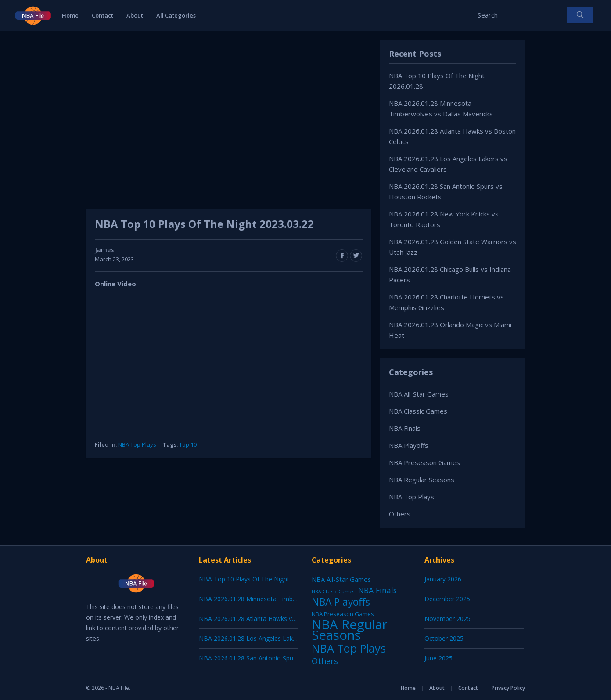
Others (400, 514)
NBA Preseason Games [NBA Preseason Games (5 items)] (343, 614)
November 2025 (447, 619)
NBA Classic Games (418, 411)
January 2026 (443, 579)
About (135, 15)
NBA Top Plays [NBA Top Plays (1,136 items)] (349, 648)
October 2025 (444, 638)
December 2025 (447, 599)
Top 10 (188, 444)
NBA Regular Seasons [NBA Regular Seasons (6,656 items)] (350, 630)
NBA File (119, 688)
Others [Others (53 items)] (325, 661)
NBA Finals (405, 428)
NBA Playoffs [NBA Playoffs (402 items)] (341, 602)
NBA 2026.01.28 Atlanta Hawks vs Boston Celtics (268, 619)
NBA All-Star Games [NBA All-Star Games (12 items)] (341, 579)
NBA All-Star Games (419, 394)
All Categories (176, 15)
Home (70, 15)
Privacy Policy (508, 688)
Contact (102, 15)
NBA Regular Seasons (422, 480)
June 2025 (438, 658)
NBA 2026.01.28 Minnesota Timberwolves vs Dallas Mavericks (287, 599)
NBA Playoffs (409, 445)
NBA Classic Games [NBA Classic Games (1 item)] (333, 592)
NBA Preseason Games (424, 462)
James (104, 250)
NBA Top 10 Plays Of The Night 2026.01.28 (260, 579)
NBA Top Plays (137, 444)
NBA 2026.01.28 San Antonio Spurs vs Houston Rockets (278, 658)
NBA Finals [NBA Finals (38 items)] (377, 590)
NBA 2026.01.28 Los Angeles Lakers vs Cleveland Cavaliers (282, 638)
